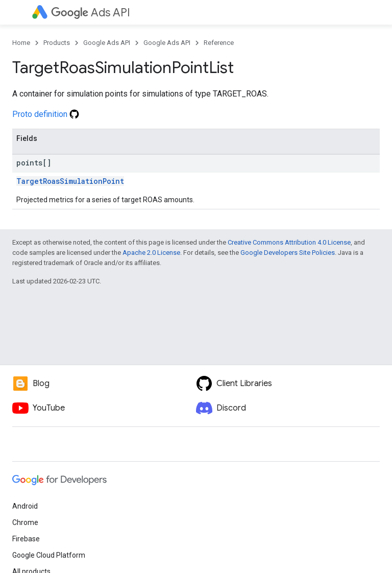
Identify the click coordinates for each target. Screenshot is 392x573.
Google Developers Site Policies (288, 253)
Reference (219, 43)
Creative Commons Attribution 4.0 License (289, 242)
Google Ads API (107, 43)
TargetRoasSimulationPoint (70, 181)
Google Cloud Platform (49, 555)
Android (25, 506)
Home (21, 43)
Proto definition (46, 114)
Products (57, 43)
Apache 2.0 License (151, 253)
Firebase (26, 539)
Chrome (25, 522)
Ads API (91, 13)
